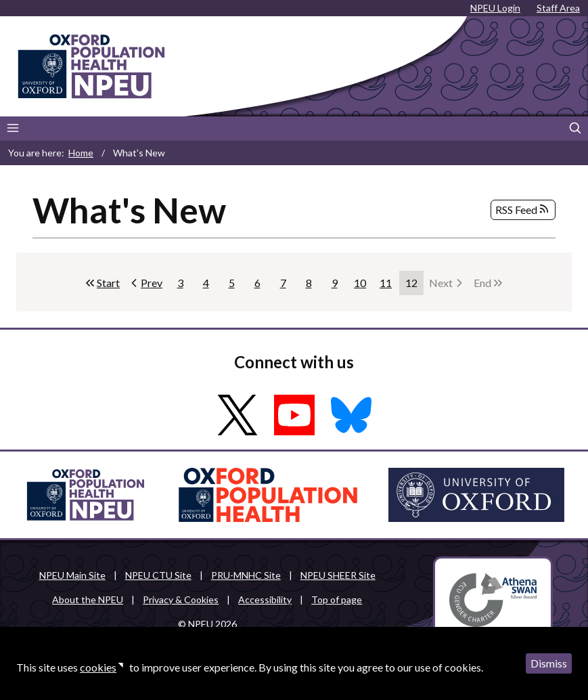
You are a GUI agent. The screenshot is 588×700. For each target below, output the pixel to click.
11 (389, 286)
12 (414, 286)
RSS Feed (523, 210)
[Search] (575, 129)
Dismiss (549, 663)
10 (363, 286)
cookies (98, 667)
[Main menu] (13, 129)
